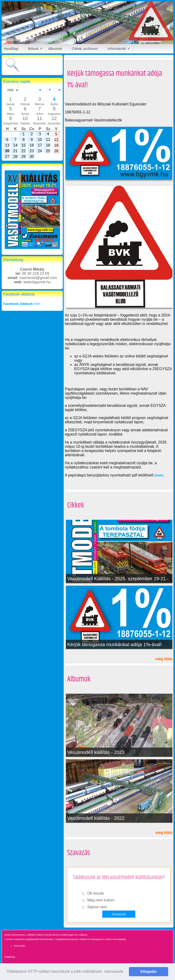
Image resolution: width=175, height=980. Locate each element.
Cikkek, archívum (85, 49)
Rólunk (33, 49)
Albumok (55, 49)
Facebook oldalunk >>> (22, 304)
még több (164, 659)
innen (159, 475)
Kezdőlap (11, 49)
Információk (117, 49)
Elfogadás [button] (149, 972)
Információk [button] (114, 972)
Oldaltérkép (10, 957)
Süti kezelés (19, 946)
